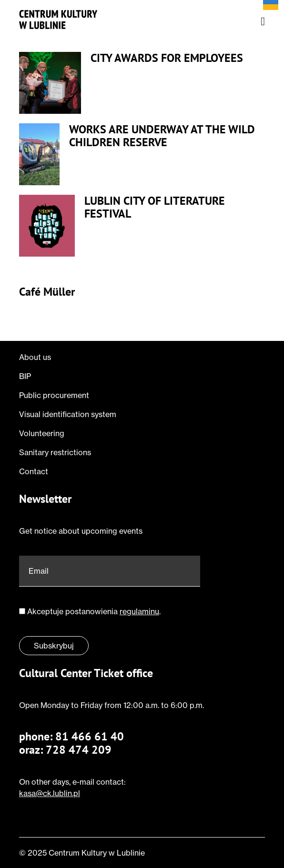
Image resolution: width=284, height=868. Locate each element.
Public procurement (54, 395)
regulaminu (139, 611)
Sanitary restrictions (55, 452)
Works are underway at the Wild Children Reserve (162, 136)
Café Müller (47, 292)
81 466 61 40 (90, 736)
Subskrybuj (54, 646)
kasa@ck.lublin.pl (50, 793)
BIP (25, 376)
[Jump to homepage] (58, 19)
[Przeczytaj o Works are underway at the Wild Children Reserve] (39, 154)
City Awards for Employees (167, 58)
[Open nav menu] (263, 21)
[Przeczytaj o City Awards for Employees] (50, 83)
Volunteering (42, 433)
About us (35, 357)
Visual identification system (68, 414)
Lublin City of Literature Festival (155, 207)
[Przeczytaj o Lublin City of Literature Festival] (47, 226)
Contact (34, 471)
